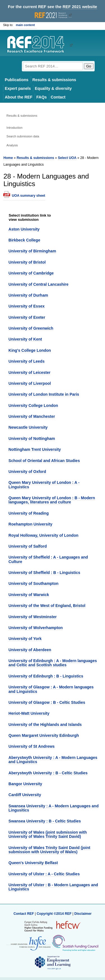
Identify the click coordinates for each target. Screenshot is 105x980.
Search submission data (23, 136)
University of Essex (26, 306)
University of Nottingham (32, 439)
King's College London (30, 350)
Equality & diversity (53, 88)
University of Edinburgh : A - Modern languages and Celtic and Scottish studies (53, 663)
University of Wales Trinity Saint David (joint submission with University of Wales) (49, 850)
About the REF (19, 97)
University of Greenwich (31, 328)
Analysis (12, 145)
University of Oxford (27, 472)
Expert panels (18, 88)
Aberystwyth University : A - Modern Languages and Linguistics (53, 760)
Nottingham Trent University (35, 449)
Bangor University (25, 784)
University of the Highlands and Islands (45, 725)
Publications (17, 80)
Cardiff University (25, 795)
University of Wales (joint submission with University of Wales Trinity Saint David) (48, 834)
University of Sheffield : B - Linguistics (44, 573)
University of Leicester (29, 372)
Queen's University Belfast (33, 863)
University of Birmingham (32, 251)
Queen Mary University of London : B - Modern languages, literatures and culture (52, 500)
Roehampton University (30, 524)
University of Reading (29, 513)
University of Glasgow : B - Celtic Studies (47, 702)
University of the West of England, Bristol (47, 606)
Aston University (24, 229)
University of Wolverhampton (36, 628)
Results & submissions (54, 80)
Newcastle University (28, 427)
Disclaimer (83, 914)
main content (25, 25)
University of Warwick (29, 595)
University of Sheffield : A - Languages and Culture (48, 559)
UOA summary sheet (28, 196)
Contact (58, 97)
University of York (25, 639)
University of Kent (25, 339)
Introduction (14, 128)
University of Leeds (26, 361)
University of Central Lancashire (38, 284)
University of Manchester (32, 416)
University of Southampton (33, 583)
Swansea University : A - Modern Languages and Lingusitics (53, 808)
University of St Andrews (32, 746)
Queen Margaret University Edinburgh (44, 735)
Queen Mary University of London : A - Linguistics (44, 485)
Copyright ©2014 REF (55, 914)
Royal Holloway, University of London (43, 535)
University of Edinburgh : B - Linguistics (46, 676)
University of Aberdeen (30, 650)
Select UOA (67, 158)
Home (8, 158)
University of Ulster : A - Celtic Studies (44, 874)
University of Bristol (27, 262)
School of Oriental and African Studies (44, 461)
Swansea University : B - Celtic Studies (45, 821)
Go (89, 66)
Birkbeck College (24, 240)
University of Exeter (27, 317)
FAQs (42, 97)
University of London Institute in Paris (44, 394)
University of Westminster (32, 617)
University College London (33, 405)
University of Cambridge (31, 273)
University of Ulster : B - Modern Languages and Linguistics (53, 887)
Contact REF (24, 914)
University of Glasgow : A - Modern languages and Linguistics (51, 689)
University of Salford (28, 546)
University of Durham (28, 295)
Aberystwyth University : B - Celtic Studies (48, 773)
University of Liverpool (30, 383)
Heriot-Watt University (29, 713)
